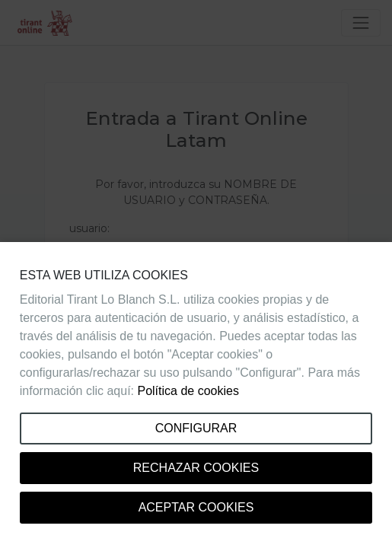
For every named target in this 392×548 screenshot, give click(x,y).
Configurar (196, 428)
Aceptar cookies (196, 507)
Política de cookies (188, 391)
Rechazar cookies (196, 468)
